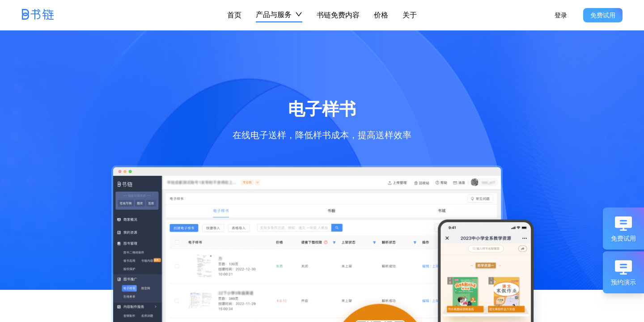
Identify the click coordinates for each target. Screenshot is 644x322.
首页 (234, 15)
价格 (381, 15)
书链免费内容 (338, 15)
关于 (410, 15)
